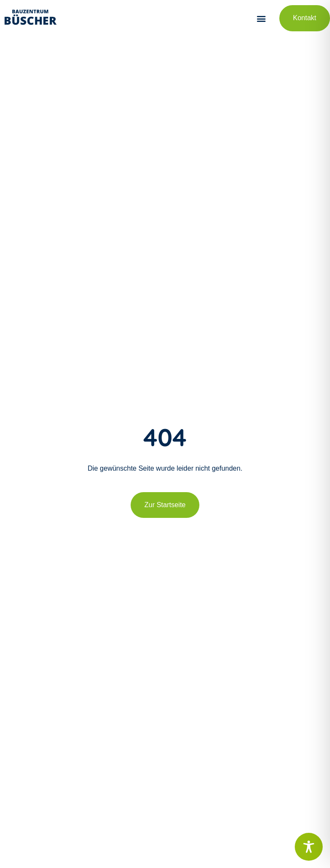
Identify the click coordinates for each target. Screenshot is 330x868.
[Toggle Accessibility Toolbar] (309, 847)
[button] (261, 18)
